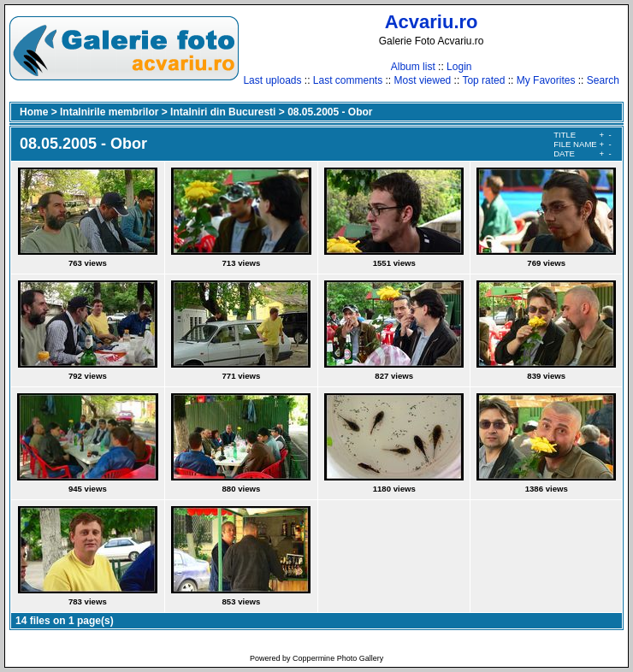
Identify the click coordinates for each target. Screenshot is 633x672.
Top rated (483, 80)
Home (34, 112)
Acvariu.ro (432, 22)
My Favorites (546, 80)
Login (459, 67)
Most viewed (423, 80)
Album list (413, 67)
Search (603, 80)
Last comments (348, 80)
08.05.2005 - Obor (330, 112)
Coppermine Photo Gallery (338, 658)
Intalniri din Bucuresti (223, 112)
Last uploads (272, 80)
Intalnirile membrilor (109, 112)
